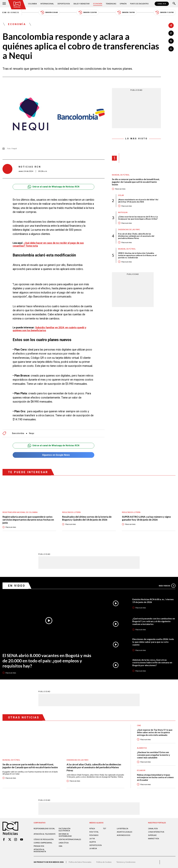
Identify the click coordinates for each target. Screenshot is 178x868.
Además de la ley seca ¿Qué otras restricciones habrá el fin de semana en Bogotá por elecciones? (152, 662)
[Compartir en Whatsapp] (171, 49)
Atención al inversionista (40, 850)
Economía (98, 4)
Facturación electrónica (65, 830)
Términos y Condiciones (126, 862)
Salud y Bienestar (81, 4)
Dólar (121, 195)
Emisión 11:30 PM (165, 12)
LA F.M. (92, 839)
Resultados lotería (71, 512)
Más (167, 586)
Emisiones (11, 12)
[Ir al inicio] (17, 5)
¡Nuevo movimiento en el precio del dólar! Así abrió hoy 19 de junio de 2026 (138, 201)
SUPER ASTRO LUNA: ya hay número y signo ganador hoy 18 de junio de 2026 (146, 518)
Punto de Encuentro (139, 4)
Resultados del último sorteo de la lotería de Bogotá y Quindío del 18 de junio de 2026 (87, 518)
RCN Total (94, 832)
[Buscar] (174, 4)
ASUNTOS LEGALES (124, 832)
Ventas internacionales (70, 839)
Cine (139, 725)
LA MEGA (93, 848)
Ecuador (141, 770)
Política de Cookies (104, 862)
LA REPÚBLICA (123, 829)
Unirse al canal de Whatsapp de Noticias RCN (53, 187)
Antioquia (123, 212)
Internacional (47, 4)
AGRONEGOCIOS (123, 835)
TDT (105, 829)
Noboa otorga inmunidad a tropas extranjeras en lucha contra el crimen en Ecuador (155, 777)
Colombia (32, 4)
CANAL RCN (162, 4)
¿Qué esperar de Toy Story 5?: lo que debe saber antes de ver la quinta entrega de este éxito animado (155, 732)
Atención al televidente (45, 834)
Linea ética (64, 843)
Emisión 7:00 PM (126, 12)
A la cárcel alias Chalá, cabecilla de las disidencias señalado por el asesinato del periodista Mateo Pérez (136, 236)
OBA (60, 846)
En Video (17, 586)
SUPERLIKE (152, 835)
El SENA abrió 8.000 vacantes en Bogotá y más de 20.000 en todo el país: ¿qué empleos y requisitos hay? (47, 661)
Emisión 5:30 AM (49, 12)
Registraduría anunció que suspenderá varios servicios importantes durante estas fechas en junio (28, 520)
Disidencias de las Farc (129, 230)
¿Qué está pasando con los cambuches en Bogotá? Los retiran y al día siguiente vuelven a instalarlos (154, 621)
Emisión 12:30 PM (88, 12)
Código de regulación (44, 839)
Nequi (32, 433)
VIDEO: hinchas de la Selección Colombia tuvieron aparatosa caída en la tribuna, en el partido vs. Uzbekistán (137, 255)
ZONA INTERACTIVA (156, 832)
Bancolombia (18, 433)
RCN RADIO (94, 835)
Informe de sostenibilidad (65, 835)
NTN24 (92, 829)
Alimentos (142, 748)
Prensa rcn (39, 846)
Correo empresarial (43, 843)
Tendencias (111, 4)
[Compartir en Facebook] (171, 33)
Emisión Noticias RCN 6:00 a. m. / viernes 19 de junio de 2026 (153, 601)
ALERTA (93, 842)
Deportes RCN (64, 4)
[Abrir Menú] (4, 4)
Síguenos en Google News (53, 455)
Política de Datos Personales (80, 862)
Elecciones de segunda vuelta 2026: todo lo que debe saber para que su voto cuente (153, 642)
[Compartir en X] (171, 41)
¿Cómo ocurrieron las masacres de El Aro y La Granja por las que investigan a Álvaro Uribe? (138, 218)
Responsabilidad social (44, 829)
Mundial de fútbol (121, 175)
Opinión (123, 4)
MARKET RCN (154, 839)
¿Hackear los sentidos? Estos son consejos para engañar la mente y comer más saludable (153, 755)
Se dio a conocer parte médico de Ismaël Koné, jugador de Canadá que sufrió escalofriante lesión (136, 182)
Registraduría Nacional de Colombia (20, 512)
